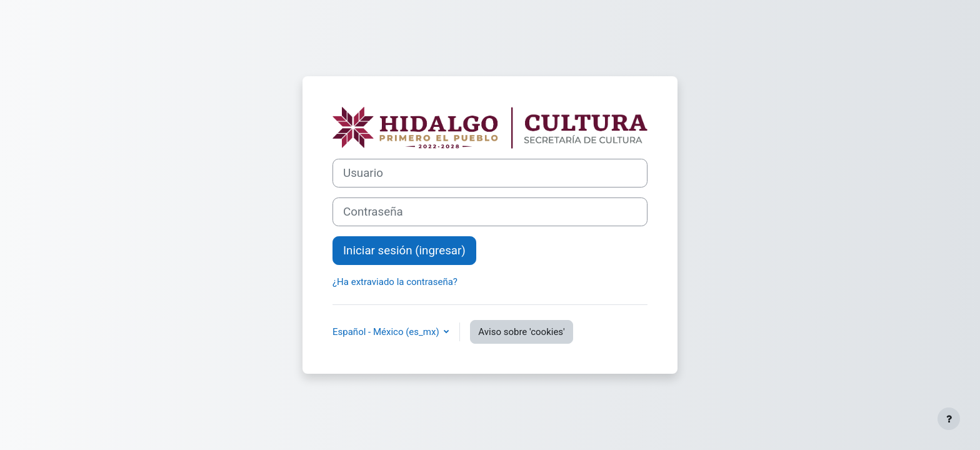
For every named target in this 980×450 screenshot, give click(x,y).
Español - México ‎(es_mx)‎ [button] (387, 332)
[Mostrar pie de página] (949, 419)
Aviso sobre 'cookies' (521, 332)
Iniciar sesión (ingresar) (404, 251)
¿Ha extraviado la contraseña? (395, 282)
